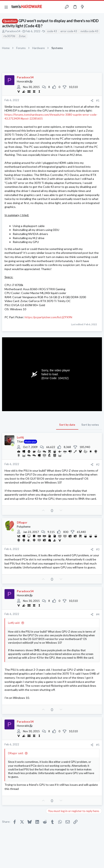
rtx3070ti (9, 36)
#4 (98, 614)
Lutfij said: (14, 623)
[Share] (92, 101)
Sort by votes (90, 425)
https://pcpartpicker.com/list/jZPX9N (48, 317)
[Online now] (13, 445)
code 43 (52, 31)
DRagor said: (16, 753)
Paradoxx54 (13, 31)
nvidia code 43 (89, 31)
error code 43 (69, 31)
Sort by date (67, 425)
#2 (98, 464)
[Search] (98, 7)
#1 (98, 100)
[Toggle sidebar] (90, 7)
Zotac (22, 36)
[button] (6, 7)
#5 (98, 745)
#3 (98, 549)
